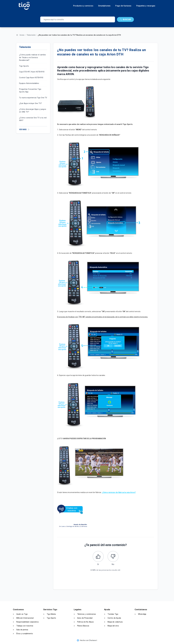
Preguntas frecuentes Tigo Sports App (30, 91)
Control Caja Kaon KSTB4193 (31, 78)
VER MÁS (24, 129)
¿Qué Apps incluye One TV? (30, 103)
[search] (78, 19)
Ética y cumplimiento (23, 634)
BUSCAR (125, 19)
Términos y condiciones (85, 614)
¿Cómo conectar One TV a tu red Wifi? (33, 119)
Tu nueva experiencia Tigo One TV (33, 98)
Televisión (31, 35)
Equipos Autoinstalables (29, 83)
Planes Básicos (82, 626)
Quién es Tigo (20, 614)
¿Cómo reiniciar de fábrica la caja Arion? (119, 492)
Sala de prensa (21, 630)
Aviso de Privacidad (83, 618)
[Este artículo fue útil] (98, 556)
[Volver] (17, 35)
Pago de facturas (123, 6)
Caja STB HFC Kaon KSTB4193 (32, 72)
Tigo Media (50, 614)
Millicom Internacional (23, 618)
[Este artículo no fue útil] (113, 556)
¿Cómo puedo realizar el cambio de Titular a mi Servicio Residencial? (32, 57)
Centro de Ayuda (113, 618)
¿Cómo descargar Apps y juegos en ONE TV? (33, 111)
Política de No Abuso (84, 622)
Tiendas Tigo (111, 614)
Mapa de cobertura (113, 622)
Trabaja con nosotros (23, 626)
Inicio (22, 35)
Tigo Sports (24, 66)
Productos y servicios (83, 6)
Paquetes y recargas (146, 6)
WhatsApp (140, 614)
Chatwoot (93, 640)
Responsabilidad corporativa (26, 622)
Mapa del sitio (111, 626)
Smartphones (104, 6)
